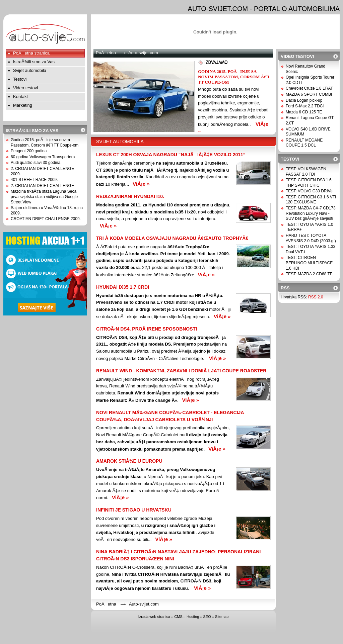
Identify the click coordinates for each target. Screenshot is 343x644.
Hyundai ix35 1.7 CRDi (123, 287)
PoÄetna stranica (31, 53)
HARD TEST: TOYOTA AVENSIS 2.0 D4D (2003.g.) (311, 238)
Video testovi (25, 88)
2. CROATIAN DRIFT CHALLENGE (42, 186)
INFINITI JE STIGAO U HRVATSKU (134, 510)
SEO (207, 617)
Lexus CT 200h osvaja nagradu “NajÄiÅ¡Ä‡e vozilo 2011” (171, 155)
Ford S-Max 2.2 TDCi (305, 106)
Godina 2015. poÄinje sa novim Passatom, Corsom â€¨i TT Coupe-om (45, 143)
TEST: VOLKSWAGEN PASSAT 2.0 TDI (306, 172)
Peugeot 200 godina (29, 151)
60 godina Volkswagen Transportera (43, 157)
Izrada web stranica (154, 617)
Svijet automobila (30, 70)
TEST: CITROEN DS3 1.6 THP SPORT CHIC (309, 183)
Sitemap (222, 617)
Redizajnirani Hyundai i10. (130, 196)
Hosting (193, 617)
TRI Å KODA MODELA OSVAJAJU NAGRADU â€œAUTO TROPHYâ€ (174, 238)
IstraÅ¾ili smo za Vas (34, 62)
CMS (178, 617)
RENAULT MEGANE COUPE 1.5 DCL (304, 143)
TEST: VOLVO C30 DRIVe (309, 191)
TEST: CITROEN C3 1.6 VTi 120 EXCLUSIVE (311, 200)
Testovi (20, 79)
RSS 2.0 (316, 297)
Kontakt (20, 97)
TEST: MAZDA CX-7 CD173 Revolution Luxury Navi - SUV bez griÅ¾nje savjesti (311, 213)
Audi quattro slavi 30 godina (36, 163)
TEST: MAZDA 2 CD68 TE (309, 274)
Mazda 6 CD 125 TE (304, 112)
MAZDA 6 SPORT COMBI (309, 94)
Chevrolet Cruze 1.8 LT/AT (309, 88)
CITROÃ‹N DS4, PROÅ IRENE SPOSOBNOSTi (147, 329)
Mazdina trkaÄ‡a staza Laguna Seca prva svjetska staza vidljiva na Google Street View (44, 197)
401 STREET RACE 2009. (34, 180)
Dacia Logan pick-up (304, 100)
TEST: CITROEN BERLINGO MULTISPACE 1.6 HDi (309, 263)
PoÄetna (106, 53)
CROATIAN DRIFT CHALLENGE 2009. (46, 219)
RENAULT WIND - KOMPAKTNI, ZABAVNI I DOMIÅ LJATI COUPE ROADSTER (181, 371)
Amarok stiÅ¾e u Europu (129, 461)
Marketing (23, 105)
